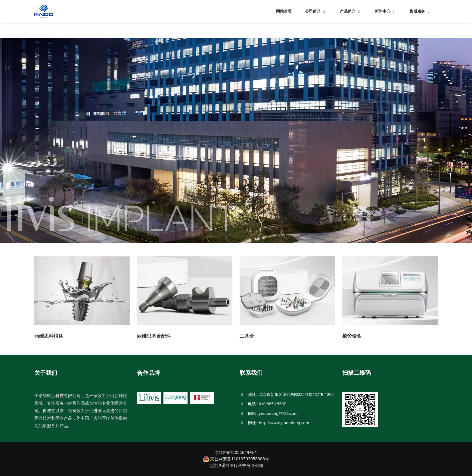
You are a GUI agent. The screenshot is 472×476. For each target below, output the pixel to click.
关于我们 (46, 373)
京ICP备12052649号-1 (236, 452)
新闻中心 (386, 11)
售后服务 (420, 11)
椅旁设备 (352, 336)
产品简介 (351, 11)
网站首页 (284, 11)
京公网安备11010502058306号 (236, 459)
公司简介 (316, 11)
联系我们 (251, 373)
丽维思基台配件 (154, 336)
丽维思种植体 (49, 336)
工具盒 (247, 336)
